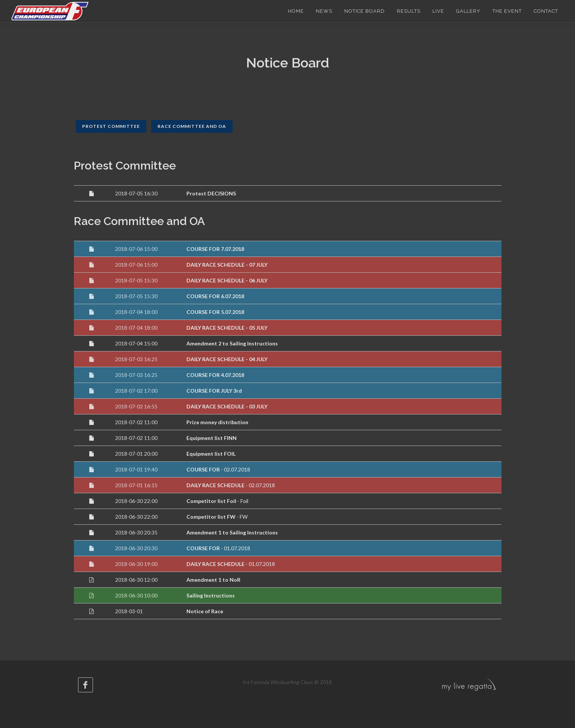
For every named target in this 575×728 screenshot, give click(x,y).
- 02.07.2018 (218, 469)
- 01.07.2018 (218, 548)
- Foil (217, 501)
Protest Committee (111, 126)
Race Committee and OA (192, 126)
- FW (217, 517)
